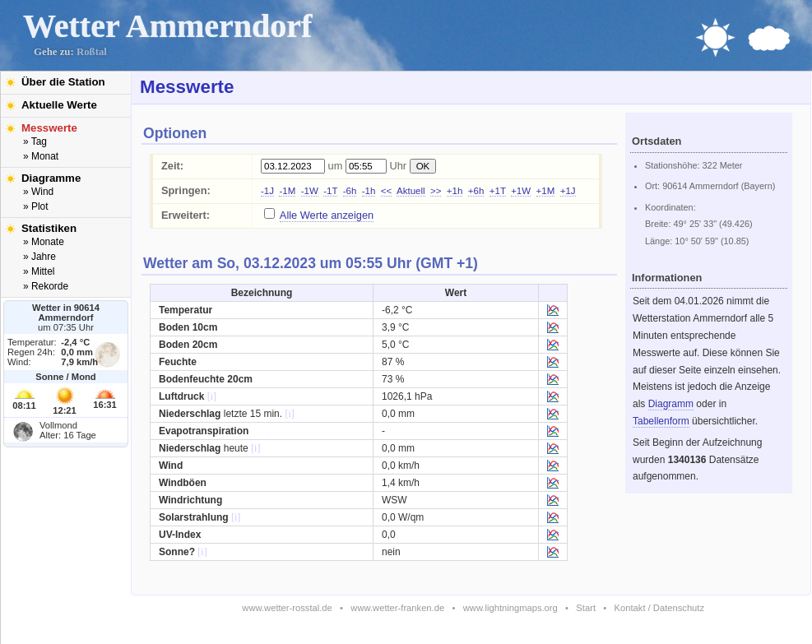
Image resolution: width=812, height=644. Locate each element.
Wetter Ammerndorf (167, 26)
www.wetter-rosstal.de (287, 608)
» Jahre (39, 257)
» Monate (44, 242)
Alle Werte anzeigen (327, 215)
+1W (521, 191)
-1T (330, 191)
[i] (212, 396)
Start (586, 608)
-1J (267, 191)
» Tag (35, 141)
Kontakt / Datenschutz (659, 608)
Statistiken (49, 228)
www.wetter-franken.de (397, 608)
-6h (350, 191)
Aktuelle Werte (59, 105)
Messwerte (49, 128)
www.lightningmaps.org (510, 608)
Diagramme (51, 178)
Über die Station (63, 82)
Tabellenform (661, 421)
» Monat (41, 156)
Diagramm (671, 404)
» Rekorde (46, 286)
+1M (546, 191)
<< (386, 191)
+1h (455, 191)
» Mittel (39, 271)
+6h (476, 191)
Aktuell (411, 191)
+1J (568, 191)
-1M (287, 191)
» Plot (36, 206)
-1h (369, 191)
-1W (310, 191)
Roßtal (92, 52)
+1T (498, 191)
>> (436, 191)
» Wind (38, 192)
